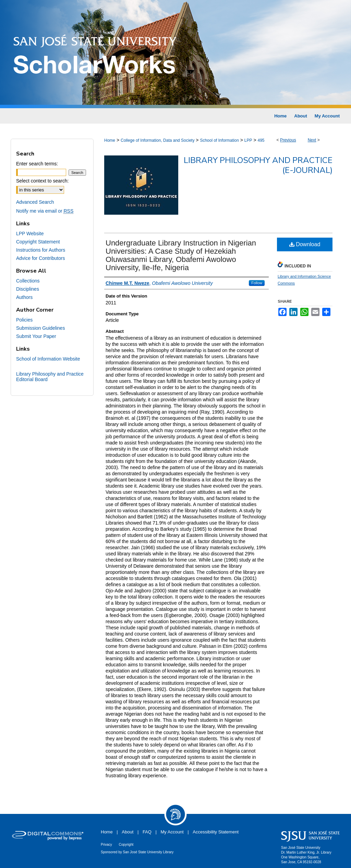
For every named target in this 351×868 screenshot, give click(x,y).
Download (305, 244)
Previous (288, 140)
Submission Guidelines (40, 328)
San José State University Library (148, 852)
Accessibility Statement (216, 832)
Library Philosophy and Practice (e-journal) (258, 165)
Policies (24, 320)
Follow (257, 283)
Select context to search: (42, 181)
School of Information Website (48, 359)
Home (110, 140)
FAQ (147, 832)
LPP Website (30, 234)
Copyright (126, 845)
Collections (28, 281)
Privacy (106, 845)
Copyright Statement (38, 242)
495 (261, 140)
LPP (248, 140)
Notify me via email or (45, 211)
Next (312, 140)
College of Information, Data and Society (158, 140)
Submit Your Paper (36, 336)
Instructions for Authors (41, 250)
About (128, 832)
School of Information (219, 140)
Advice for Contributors (40, 258)
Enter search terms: (37, 164)
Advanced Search (35, 202)
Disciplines (28, 289)
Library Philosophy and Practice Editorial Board (50, 377)
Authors (24, 297)
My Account (172, 832)
